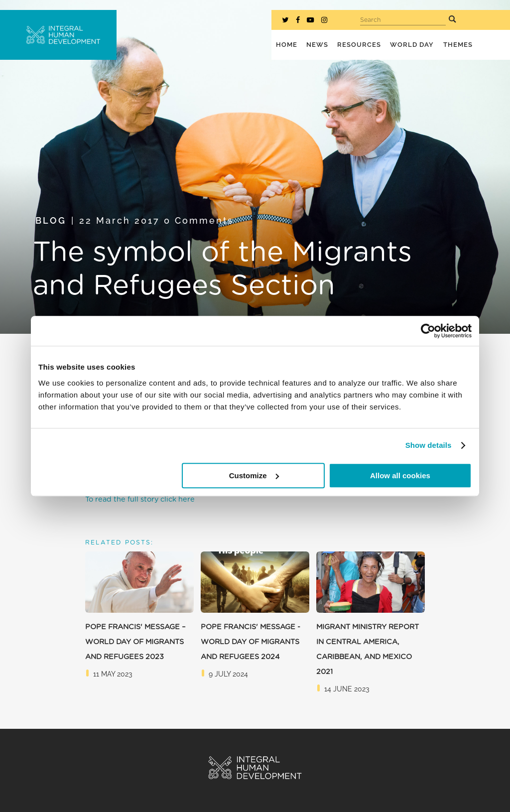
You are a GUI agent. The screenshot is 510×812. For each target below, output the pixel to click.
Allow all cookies (400, 475)
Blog (51, 220)
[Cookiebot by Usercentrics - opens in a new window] (428, 331)
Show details (429, 445)
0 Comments (199, 220)
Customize (254, 475)
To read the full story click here (140, 499)
